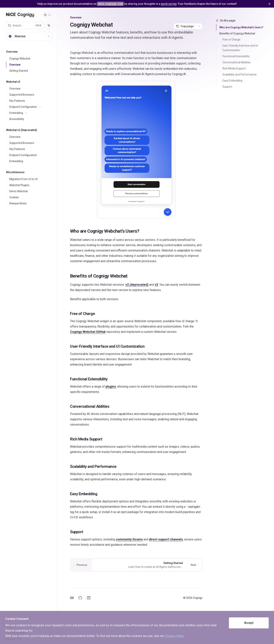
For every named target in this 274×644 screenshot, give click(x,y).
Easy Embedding (232, 81)
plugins (111, 387)
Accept (249, 623)
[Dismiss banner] (269, 4)
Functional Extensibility (236, 56)
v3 (156, 285)
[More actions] (199, 26)
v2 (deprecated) (137, 285)
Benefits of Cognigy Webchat (237, 33)
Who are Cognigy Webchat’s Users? (241, 27)
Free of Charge (231, 40)
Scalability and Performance (239, 75)
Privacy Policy (174, 636)
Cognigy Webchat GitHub (88, 332)
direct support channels (166, 539)
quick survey (169, 4)
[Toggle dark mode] (47, 15)
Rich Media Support (234, 68)
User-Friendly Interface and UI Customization (240, 48)
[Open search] (24, 25)
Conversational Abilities (237, 62)
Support (227, 87)
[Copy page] (185, 26)
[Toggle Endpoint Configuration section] (30, 107)
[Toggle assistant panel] (49, 25)
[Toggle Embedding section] (30, 113)
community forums (129, 539)
